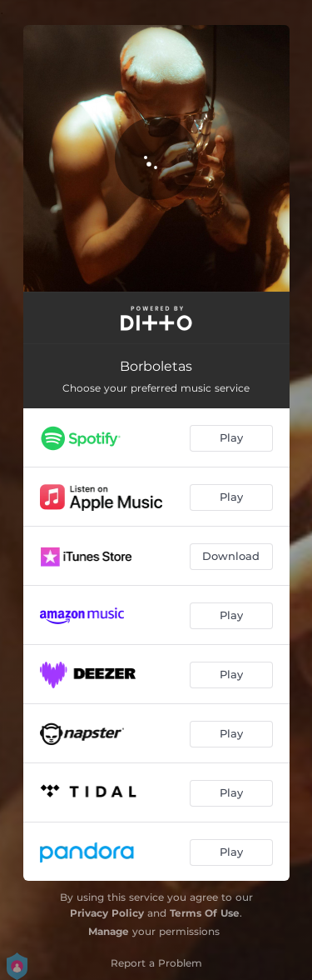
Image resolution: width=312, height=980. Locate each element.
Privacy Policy (107, 913)
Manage (109, 931)
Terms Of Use (205, 913)
